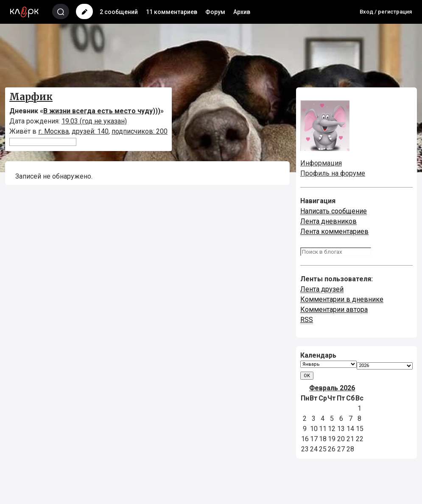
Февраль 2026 (332, 388)
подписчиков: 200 (140, 131)
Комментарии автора (334, 309)
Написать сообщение (334, 211)
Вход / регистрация (386, 12)
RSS (307, 320)
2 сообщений (119, 12)
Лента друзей (322, 289)
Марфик (31, 97)
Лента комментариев (334, 231)
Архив (242, 12)
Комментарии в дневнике (342, 299)
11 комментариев (172, 12)
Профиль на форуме (333, 173)
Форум (215, 12)
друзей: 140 (90, 131)
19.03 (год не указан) (94, 121)
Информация (321, 163)
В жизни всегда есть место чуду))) (102, 111)
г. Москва (53, 131)
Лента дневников (328, 221)
